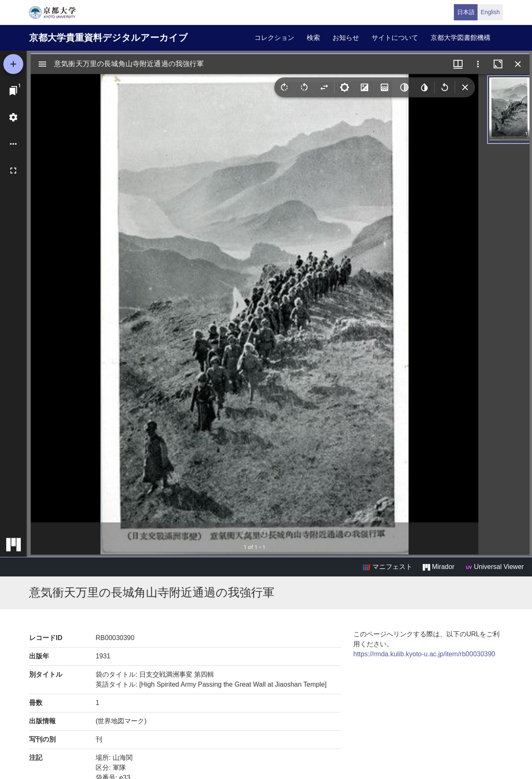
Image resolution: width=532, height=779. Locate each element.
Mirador (438, 567)
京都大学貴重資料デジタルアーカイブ (108, 38)
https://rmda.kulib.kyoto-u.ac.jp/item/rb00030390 (424, 654)
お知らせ (346, 38)
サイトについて (395, 38)
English (490, 12)
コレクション (274, 38)
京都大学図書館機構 (461, 38)
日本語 (466, 12)
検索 (313, 38)
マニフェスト (387, 567)
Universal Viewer (495, 567)
